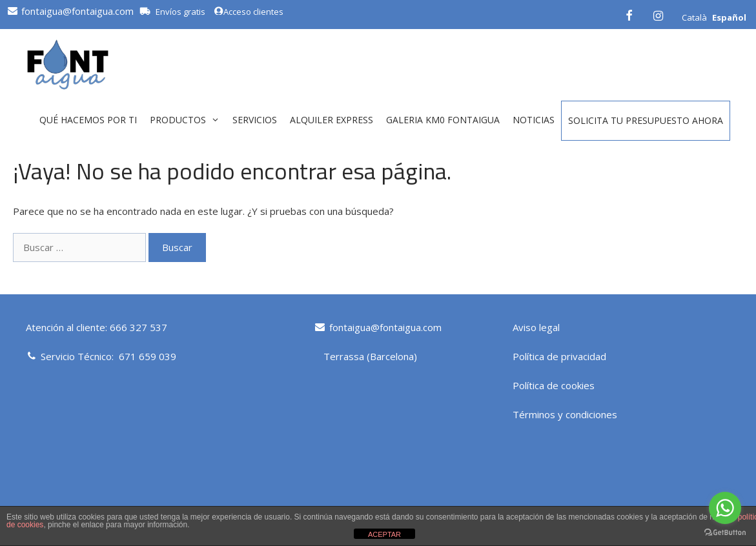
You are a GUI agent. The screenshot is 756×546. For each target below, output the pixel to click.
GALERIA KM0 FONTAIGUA (443, 120)
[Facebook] (629, 14)
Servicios (255, 120)
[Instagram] (658, 14)
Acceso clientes (249, 12)
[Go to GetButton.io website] (725, 533)
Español (729, 17)
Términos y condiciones (565, 414)
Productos (188, 120)
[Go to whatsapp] (725, 508)
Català (694, 17)
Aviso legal (536, 327)
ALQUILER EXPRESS (332, 120)
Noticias (534, 120)
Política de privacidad (559, 356)
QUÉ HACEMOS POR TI (88, 120)
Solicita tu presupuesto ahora (646, 120)
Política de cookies (554, 385)
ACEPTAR (384, 534)
